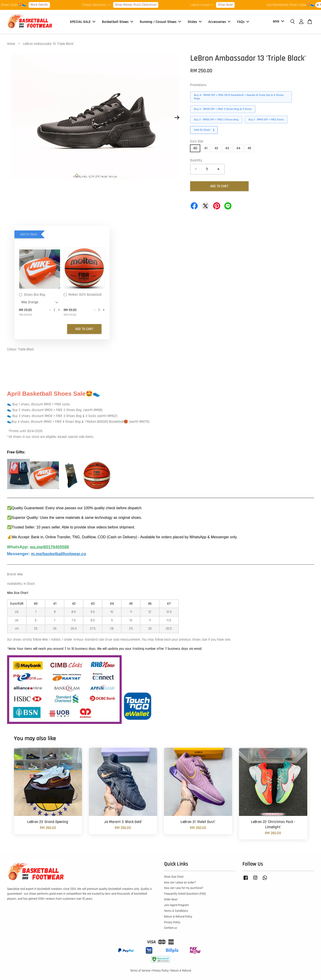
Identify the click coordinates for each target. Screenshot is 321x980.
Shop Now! (230, 5)
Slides (195, 22)
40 (195, 148)
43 (227, 148)
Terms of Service (140, 971)
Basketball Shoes (118, 22)
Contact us (171, 928)
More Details (44, 5)
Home (11, 44)
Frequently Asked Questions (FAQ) (185, 894)
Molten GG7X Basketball (83, 295)
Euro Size (197, 141)
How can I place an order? (180, 883)
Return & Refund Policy (178, 917)
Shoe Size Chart (174, 877)
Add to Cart (84, 329)
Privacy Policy (172, 922)
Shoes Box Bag (32, 295)
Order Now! (171, 899)
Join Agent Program (176, 905)
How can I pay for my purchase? (184, 888)
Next (177, 118)
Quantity (196, 160)
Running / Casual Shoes (160, 22)
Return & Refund (181, 971)
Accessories (219, 22)
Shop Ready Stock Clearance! (140, 5)
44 (238, 148)
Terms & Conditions (176, 911)
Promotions (198, 85)
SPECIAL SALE (83, 22)
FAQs (243, 22)
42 (216, 148)
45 (249, 148)
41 (206, 148)
